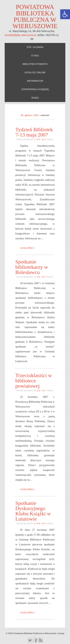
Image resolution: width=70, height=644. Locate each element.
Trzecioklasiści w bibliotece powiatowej (34, 381)
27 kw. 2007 (40, 139)
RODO (35, 98)
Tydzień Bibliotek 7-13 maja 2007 (34, 132)
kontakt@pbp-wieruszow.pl (20, 35)
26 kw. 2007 (40, 524)
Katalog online (35, 72)
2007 (36, 115)
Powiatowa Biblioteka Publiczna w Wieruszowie (35, 16)
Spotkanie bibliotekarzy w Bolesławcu (32, 267)
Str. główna (35, 47)
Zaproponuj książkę (35, 89)
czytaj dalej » (27, 248)
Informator (35, 81)
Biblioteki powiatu (35, 64)
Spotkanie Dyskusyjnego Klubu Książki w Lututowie (33, 511)
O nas (35, 56)
